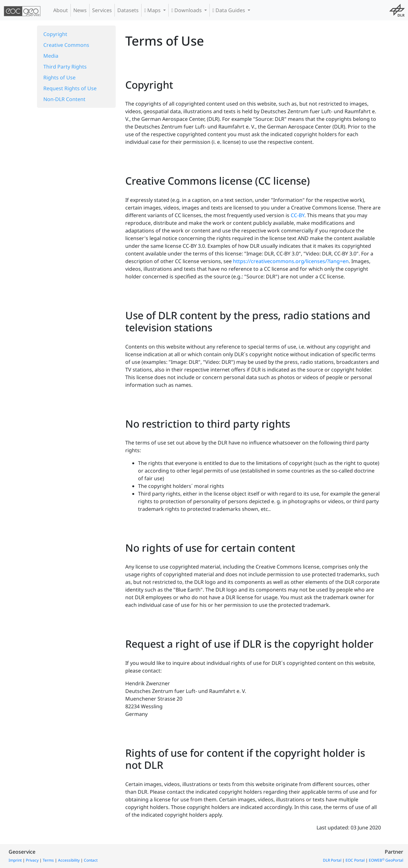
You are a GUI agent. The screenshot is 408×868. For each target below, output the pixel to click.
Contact (91, 860)
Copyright (55, 34)
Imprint (15, 860)
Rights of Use (59, 77)
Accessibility (69, 860)
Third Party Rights (65, 67)
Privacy (32, 860)
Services (102, 10)
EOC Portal (355, 860)
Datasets (128, 10)
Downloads (187, 10)
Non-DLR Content (64, 99)
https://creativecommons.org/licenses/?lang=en (291, 261)
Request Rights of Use (70, 88)
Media (51, 56)
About (61, 10)
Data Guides (229, 10)
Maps (153, 10)
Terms (48, 860)
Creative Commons (66, 45)
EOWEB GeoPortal (386, 860)
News (80, 10)
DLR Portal (332, 860)
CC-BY (298, 215)
